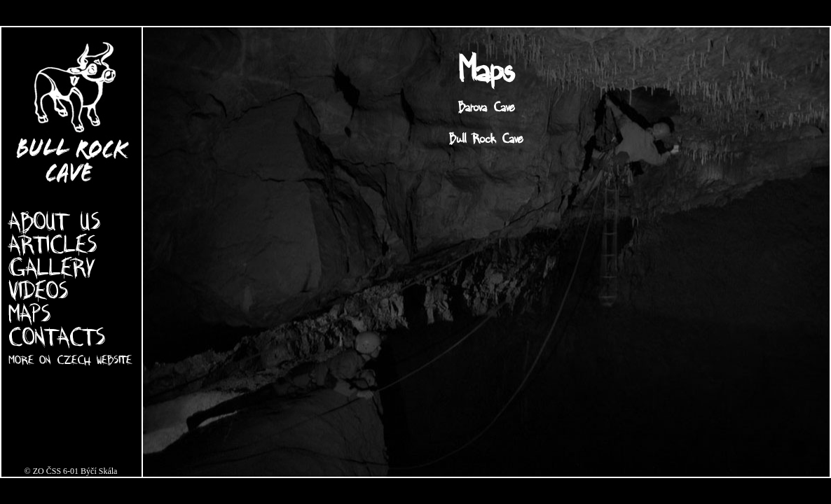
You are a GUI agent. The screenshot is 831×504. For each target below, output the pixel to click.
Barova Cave (487, 106)
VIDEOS (38, 290)
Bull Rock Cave (486, 138)
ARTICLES (53, 244)
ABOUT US (54, 220)
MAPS (29, 313)
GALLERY (52, 267)
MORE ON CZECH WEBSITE (70, 359)
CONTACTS (57, 336)
